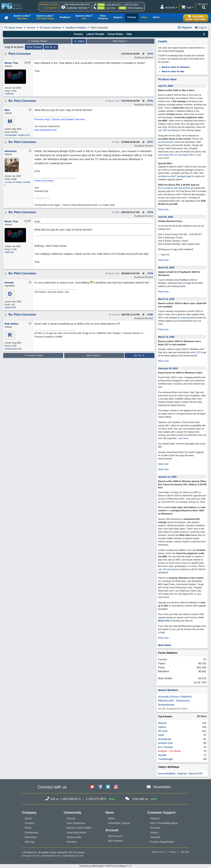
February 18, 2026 (168, 368)
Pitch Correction (20, 54)
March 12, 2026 (166, 299)
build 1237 (195, 352)
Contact (29, 823)
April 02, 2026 (165, 217)
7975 (151, 54)
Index (79, 41)
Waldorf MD (10, 308)
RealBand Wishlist (76, 28)
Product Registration (162, 842)
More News (165, 645)
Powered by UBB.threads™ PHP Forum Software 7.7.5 (105, 866)
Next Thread (120, 41)
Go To (51, 47)
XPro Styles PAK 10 (167, 155)
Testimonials (74, 837)
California (9, 94)
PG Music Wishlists (51, 28)
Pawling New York (13, 349)
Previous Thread (37, 41)
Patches (155, 818)
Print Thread (34, 47)
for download (184, 318)
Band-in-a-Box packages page (177, 176)
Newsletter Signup (119, 823)
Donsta (114, 315)
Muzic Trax (112, 101)
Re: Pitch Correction (22, 101)
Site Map (185, 852)
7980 (151, 315)
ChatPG (163, 42)
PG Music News (167, 79)
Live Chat (111, 8)
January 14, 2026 (167, 477)
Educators (31, 837)
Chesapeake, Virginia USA (17, 135)
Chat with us (140, 799)
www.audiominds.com (46, 130)
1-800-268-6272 (113, 5)
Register (185, 28)
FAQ (129, 34)
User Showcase (76, 823)
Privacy (172, 852)
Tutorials (155, 837)
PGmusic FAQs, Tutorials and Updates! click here (60, 119)
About (28, 818)
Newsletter (162, 787)
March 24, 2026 (166, 267)
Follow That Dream (44, 181)
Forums (31, 28)
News (112, 818)
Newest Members (168, 690)
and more (183, 438)
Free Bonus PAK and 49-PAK (176, 188)
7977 (151, 142)
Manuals (155, 828)
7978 (151, 212)
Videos (154, 832)
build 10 (181, 283)
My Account (115, 836)
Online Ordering (135, 8)
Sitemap (30, 842)
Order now (163, 464)
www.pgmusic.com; (31, 856)
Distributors (31, 832)
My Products (116, 841)
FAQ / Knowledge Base (164, 823)
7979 (151, 273)
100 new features (171, 130)
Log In (201, 28)
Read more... (164, 209)
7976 (151, 101)
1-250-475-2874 (131, 5)
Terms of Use (158, 852)
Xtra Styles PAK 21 (187, 155)
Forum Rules (115, 34)
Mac (116, 142)
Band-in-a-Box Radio (79, 828)
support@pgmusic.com (73, 856)
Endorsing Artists (77, 832)
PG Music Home (13, 28)
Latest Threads (95, 34)
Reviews (72, 842)
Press (28, 828)
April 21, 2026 (165, 86)
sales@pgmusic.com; (51, 856)
